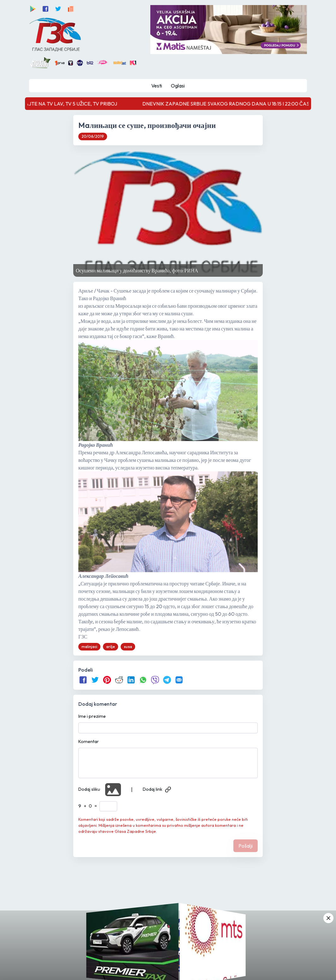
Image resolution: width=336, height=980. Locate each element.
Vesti (157, 86)
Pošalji (246, 846)
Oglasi (178, 86)
